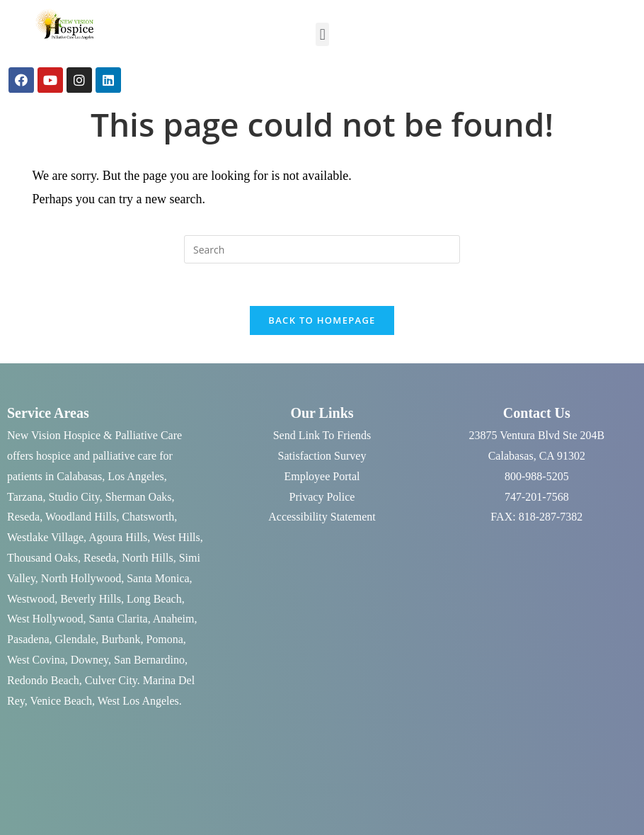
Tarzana (25, 497)
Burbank (121, 639)
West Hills (177, 537)
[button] (322, 34)
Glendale (76, 639)
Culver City (111, 680)
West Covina (36, 660)
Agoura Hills (118, 537)
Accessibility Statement (322, 517)
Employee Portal (322, 476)
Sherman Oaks (139, 497)
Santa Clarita (119, 619)
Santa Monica (158, 578)
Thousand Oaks (42, 558)
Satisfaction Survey (322, 456)
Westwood (31, 599)
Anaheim (174, 619)
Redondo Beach (43, 680)
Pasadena (28, 639)
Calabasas (79, 476)
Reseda (23, 517)
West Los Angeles (138, 701)
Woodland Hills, (82, 517)
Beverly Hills (91, 599)
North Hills (147, 558)
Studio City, (75, 497)
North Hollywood (81, 578)
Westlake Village (45, 537)
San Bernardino (149, 660)
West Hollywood (45, 619)
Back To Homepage (322, 320)
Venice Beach (61, 701)
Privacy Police (322, 497)
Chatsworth (148, 517)
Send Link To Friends (322, 435)
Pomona (164, 639)
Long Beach (154, 599)
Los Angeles (136, 476)
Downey (90, 660)
